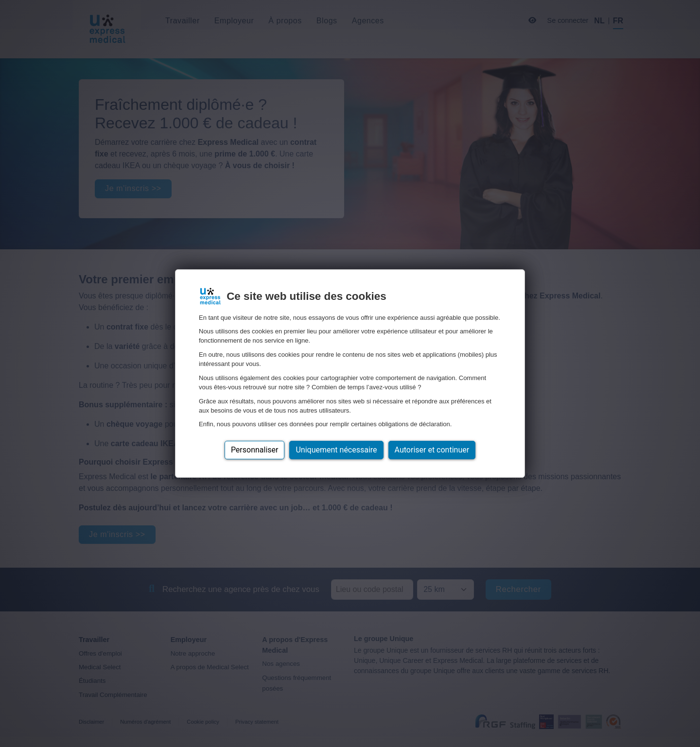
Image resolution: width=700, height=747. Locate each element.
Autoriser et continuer (432, 450)
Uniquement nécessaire (336, 450)
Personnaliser (255, 450)
